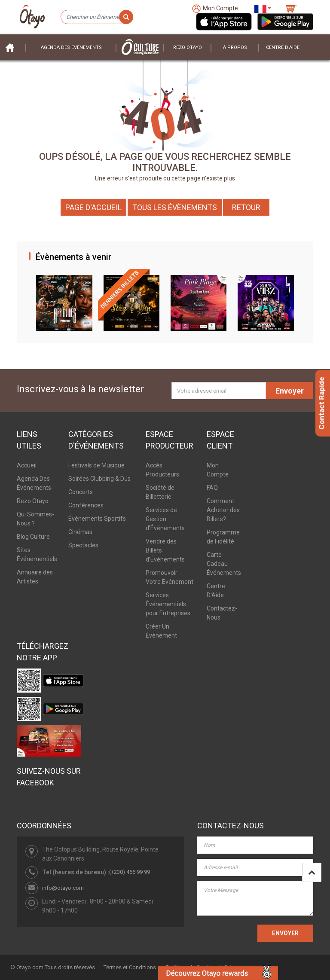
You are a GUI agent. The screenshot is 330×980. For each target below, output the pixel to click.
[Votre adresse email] (219, 391)
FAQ (212, 488)
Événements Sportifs (97, 519)
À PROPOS (235, 47)
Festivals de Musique (96, 465)
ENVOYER (285, 933)
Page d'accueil (93, 207)
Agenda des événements (71, 47)
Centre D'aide (283, 47)
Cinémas (80, 532)
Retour (246, 207)
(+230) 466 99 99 (130, 872)
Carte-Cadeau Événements (224, 564)
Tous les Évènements (175, 207)
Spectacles (83, 545)
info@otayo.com (63, 888)
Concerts (81, 492)
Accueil (27, 465)
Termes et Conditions (130, 967)
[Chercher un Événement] (97, 17)
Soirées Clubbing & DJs (99, 479)
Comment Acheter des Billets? (223, 510)
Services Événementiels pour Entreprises (168, 604)
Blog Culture (33, 537)
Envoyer (290, 391)
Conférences (86, 505)
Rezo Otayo (188, 47)
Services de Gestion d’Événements (165, 519)
